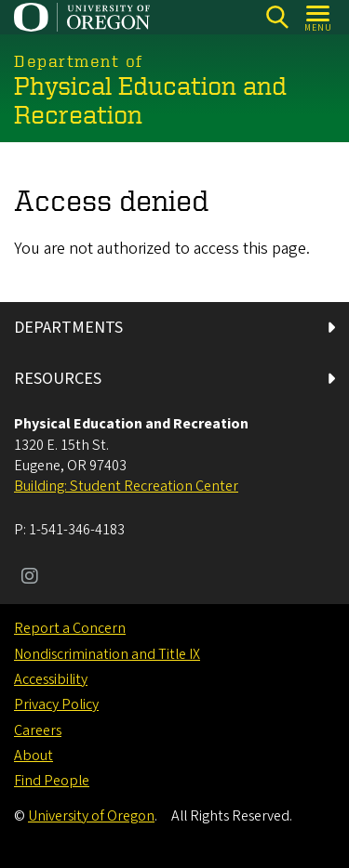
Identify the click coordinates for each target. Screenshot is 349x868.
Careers (38, 730)
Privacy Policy (56, 704)
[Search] (277, 17)
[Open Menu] (319, 17)
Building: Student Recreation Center (126, 486)
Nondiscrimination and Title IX (107, 654)
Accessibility (51, 679)
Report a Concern (70, 628)
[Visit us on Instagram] (30, 578)
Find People (52, 781)
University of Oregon (91, 816)
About (34, 756)
